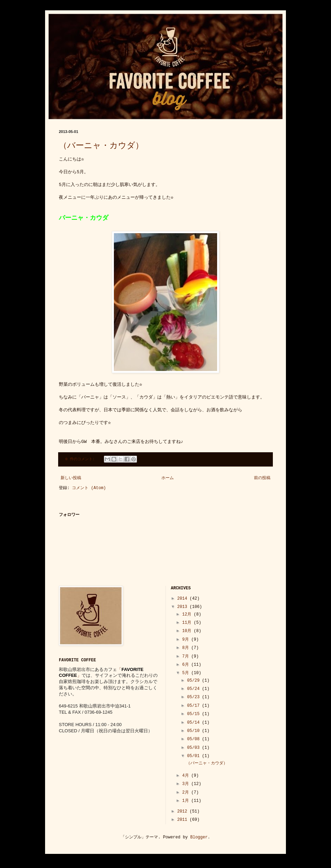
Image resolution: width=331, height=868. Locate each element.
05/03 (195, 748)
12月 (188, 614)
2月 (186, 793)
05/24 (195, 689)
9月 (186, 640)
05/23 (195, 697)
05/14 (195, 723)
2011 (183, 820)
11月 (188, 623)
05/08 (195, 739)
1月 (186, 801)
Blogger (199, 837)
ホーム (168, 478)
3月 (186, 784)
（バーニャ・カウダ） (101, 146)
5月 (186, 673)
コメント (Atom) (89, 488)
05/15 (195, 714)
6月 (186, 665)
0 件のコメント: (81, 459)
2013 (183, 607)
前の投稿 (262, 478)
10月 (188, 631)
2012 (183, 812)
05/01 (195, 756)
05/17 (195, 706)
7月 (186, 657)
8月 (186, 648)
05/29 (195, 681)
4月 (186, 776)
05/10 (195, 731)
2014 (183, 599)
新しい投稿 (71, 478)
